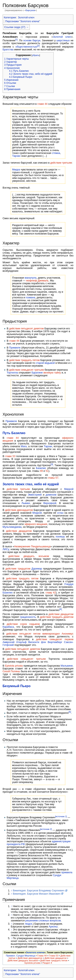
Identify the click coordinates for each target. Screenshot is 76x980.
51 (47, 471)
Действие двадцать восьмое (23, 960)
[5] (70, 712)
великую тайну (52, 373)
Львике (26, 503)
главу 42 (51, 593)
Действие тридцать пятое (54, 960)
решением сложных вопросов (43, 921)
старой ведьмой (45, 363)
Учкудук (69, 584)
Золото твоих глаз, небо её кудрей (31, 484)
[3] (52, 464)
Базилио (41, 468)
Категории (10, 18)
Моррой (37, 513)
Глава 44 (42, 956)
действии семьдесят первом (55, 639)
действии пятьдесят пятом (23, 634)
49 (41, 471)
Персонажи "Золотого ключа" (23, 21)
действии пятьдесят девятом (26, 329)
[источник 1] (61, 816)
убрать (36, 55)
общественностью (26, 47)
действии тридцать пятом (24, 360)
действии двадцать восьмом (29, 556)
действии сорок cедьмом (23, 624)
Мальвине (67, 666)
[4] (61, 609)
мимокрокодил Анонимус (58, 634)
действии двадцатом (19, 531)
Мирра (16, 170)
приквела (67, 872)
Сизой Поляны (11, 671)
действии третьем (61, 163)
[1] (16, 39)
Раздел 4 (47, 963)
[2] (38, 46)
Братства (8, 50)
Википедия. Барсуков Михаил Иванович (37, 894)
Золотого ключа (35, 952)
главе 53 (10, 456)
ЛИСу (6, 549)
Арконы (53, 927)
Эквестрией (35, 495)
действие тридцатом (18, 569)
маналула (31, 278)
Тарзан (16, 156)
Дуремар (37, 569)
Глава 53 (54, 956)
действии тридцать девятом (57, 617)
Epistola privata (14, 666)
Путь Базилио (14, 433)
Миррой (69, 489)
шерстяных (63, 40)
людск (28, 924)
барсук (36, 40)
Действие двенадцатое (30, 958)
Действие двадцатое (55, 958)
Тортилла (12, 373)
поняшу (60, 537)
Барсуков (30, 10)
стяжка (56, 153)
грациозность (28, 617)
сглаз (60, 513)
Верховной (50, 503)
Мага (24, 446)
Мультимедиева (12, 527)
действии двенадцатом (19, 510)
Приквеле (15, 348)
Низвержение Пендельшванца (32, 547)
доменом (51, 495)
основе (27, 40)
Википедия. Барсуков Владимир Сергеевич (39, 891)
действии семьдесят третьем (27, 370)
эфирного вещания (36, 524)
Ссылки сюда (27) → (17, 27)
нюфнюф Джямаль (37, 281)
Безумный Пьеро (17, 686)
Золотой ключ (26, 18)
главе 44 (42, 104)
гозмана (31, 298)
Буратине (37, 373)
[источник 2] (46, 829)
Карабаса (8, 627)
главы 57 (53, 478)
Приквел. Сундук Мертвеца (20, 956)
